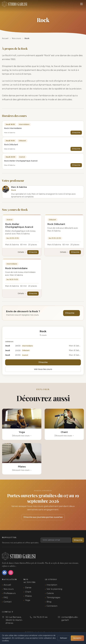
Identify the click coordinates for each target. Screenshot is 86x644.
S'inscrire (76, 133)
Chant (28, 592)
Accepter (77, 638)
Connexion (52, 606)
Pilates (28, 596)
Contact (8, 602)
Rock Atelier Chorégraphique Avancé (19, 226)
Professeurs (10, 593)
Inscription (52, 585)
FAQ (6, 597)
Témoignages (53, 597)
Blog (49, 602)
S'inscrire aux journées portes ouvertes (43, 517)
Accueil (7, 585)
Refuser (64, 638)
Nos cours (9, 589)
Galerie (50, 593)
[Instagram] (11, 573)
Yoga (28, 600)
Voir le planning (54, 589)
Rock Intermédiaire (16, 268)
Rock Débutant (56, 224)
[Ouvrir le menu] (81, 4)
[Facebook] (4, 573)
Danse (28, 588)
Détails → (22, 252)
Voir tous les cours (43, 369)
